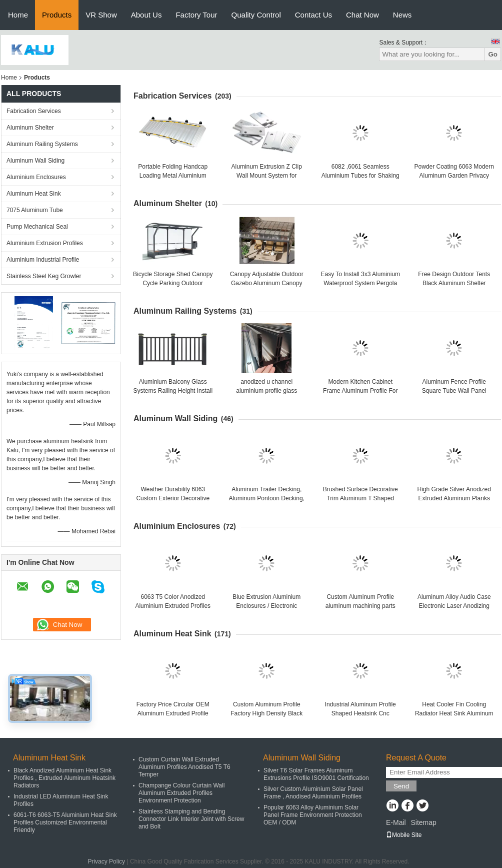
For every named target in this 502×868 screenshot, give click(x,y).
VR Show (101, 15)
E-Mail (396, 822)
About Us (146, 15)
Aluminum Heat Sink (34, 194)
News (402, 15)
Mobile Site (404, 835)
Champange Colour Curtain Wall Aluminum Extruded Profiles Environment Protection (181, 793)
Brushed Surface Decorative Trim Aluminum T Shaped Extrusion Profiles (360, 498)
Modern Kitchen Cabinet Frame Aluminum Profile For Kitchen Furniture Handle (360, 391)
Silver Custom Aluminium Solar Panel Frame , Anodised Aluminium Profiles (313, 793)
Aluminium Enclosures (36, 177)
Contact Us (313, 15)
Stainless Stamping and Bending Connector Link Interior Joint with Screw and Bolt (191, 819)
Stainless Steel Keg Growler (44, 276)
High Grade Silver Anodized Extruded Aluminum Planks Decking (454, 498)
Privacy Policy (106, 861)
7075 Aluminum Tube (35, 210)
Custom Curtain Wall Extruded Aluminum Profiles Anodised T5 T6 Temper (184, 767)
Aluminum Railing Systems (42, 144)
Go (493, 54)
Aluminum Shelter (30, 128)
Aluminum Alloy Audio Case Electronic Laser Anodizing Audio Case (454, 606)
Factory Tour (196, 15)
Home (18, 15)
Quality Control (256, 15)
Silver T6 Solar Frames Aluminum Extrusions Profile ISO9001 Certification (316, 774)
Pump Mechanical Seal (37, 227)
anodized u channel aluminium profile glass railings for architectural (266, 391)
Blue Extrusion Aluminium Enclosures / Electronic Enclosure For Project (266, 606)
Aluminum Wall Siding (35, 161)
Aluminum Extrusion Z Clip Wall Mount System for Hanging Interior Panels (267, 176)
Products (57, 15)
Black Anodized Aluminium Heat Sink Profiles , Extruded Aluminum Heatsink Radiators (64, 778)
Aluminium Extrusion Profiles (45, 243)
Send (401, 786)
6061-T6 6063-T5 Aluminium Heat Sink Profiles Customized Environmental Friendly (65, 822)
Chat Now (362, 15)
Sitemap (423, 822)
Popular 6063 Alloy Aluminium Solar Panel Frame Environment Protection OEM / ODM (313, 815)
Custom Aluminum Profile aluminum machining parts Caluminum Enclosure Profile (360, 606)
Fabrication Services (34, 111)
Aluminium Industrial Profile (43, 260)
